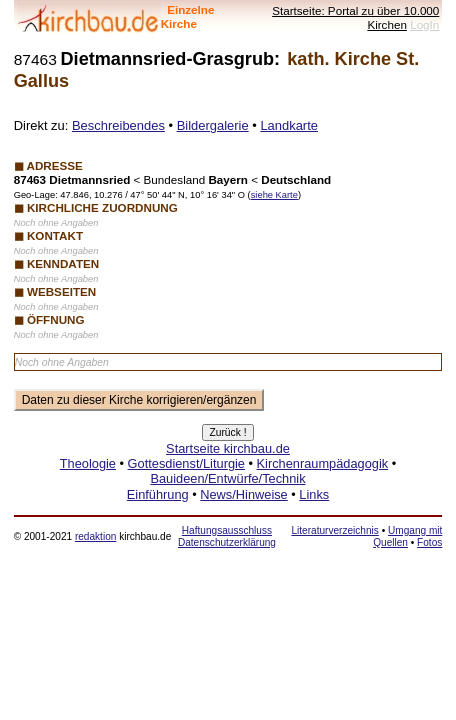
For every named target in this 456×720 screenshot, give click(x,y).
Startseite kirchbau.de (228, 448)
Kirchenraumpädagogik (323, 463)
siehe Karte (274, 195)
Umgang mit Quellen (407, 536)
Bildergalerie (213, 125)
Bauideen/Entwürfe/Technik (227, 478)
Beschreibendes (118, 125)
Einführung (158, 494)
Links (314, 494)
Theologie (88, 463)
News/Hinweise (243, 494)
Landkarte (289, 125)
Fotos (429, 542)
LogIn (424, 24)
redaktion (95, 536)
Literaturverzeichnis (334, 530)
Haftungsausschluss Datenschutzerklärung (227, 536)
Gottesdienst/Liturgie (186, 463)
